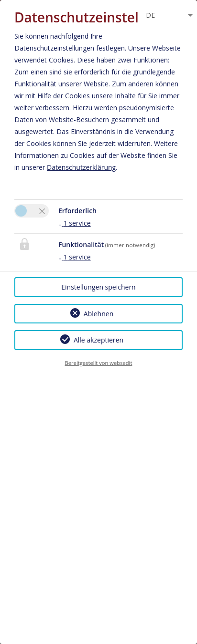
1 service (75, 223)
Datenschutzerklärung (81, 167)
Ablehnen (98, 314)
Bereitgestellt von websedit (99, 363)
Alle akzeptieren (98, 340)
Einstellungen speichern (98, 287)
